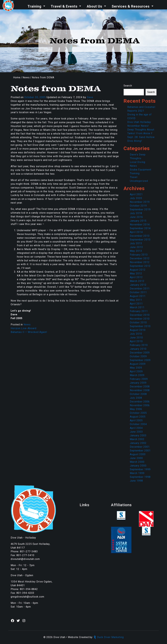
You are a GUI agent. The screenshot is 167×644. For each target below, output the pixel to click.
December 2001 (140, 447)
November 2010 (140, 319)
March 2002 (137, 439)
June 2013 (136, 247)
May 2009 (136, 368)
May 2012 (136, 273)
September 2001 (140, 451)
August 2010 (138, 330)
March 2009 (137, 375)
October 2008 (138, 394)
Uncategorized (139, 181)
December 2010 (140, 315)
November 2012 (140, 262)
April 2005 (136, 420)
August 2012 (138, 270)
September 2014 (140, 228)
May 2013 (136, 251)
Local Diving (138, 162)
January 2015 (138, 221)
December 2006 (140, 402)
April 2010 (136, 341)
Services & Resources (131, 6)
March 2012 (137, 281)
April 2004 (136, 428)
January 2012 (138, 285)
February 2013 (139, 255)
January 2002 (138, 443)
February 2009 (139, 379)
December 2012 (140, 258)
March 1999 (137, 473)
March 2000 (137, 462)
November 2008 (140, 390)
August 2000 (138, 454)
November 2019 (140, 202)
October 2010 (138, 322)
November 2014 (140, 225)
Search (128, 86)
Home (17, 77)
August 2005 (138, 417)
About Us (95, 6)
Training (35, 6)
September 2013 (140, 240)
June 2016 (136, 217)
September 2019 (140, 209)
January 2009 (138, 383)
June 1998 (136, 481)
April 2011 (136, 304)
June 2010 (136, 338)
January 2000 (138, 466)
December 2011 (140, 289)
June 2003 (136, 432)
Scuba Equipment (140, 170)
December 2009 (140, 353)
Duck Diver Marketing (109, 637)
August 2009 (138, 364)
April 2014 (136, 232)
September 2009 (140, 360)
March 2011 (137, 307)
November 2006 (140, 405)
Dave (90, 97)
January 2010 (138, 349)
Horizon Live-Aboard (24, 328)
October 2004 (138, 424)
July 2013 (136, 243)
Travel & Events (65, 6)
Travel (134, 177)
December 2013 (140, 236)
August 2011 (138, 296)
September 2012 (140, 266)
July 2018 (136, 213)
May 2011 (136, 300)
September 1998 (140, 477)
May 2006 (136, 409)
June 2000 (136, 458)
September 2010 (140, 326)
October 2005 (138, 413)
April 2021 (136, 194)
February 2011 (139, 311)
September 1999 (140, 469)
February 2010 (139, 345)
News (26, 77)
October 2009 (138, 356)
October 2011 (138, 292)
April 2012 (136, 277)
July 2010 (136, 334)
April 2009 (136, 371)
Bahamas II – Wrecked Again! (29, 332)
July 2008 (136, 398)
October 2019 (138, 206)
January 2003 (138, 435)
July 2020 (136, 198)
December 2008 (140, 387)
